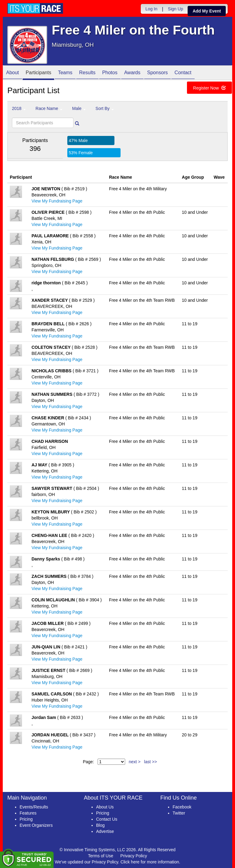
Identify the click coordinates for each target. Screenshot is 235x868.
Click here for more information (150, 862)
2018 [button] (19, 108)
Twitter (179, 813)
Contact (183, 73)
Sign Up (176, 9)
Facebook (182, 807)
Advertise (105, 831)
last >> (151, 762)
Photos (110, 73)
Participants (39, 73)
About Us (105, 807)
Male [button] (79, 108)
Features (28, 813)
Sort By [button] (105, 108)
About (13, 73)
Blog (100, 825)
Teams (65, 73)
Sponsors (158, 73)
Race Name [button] (49, 108)
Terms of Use (101, 856)
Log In (151, 9)
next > (135, 762)
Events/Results (34, 807)
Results (87, 73)
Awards (132, 73)
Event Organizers (36, 825)
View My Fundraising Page (57, 201)
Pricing (26, 819)
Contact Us (107, 819)
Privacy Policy (134, 856)
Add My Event (207, 11)
